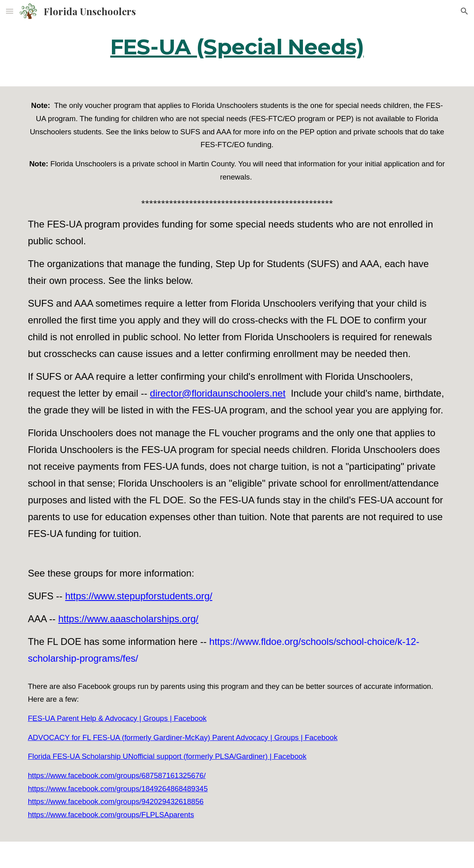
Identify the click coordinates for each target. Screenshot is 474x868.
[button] (10, 11)
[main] (237, 46)
